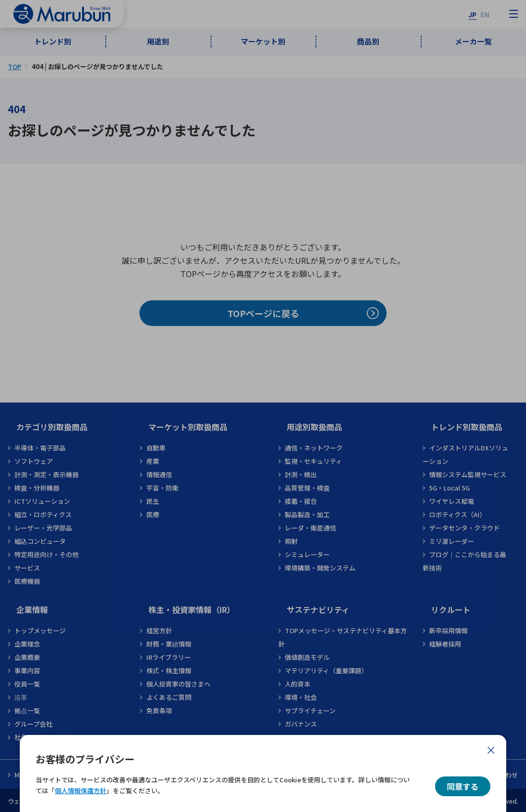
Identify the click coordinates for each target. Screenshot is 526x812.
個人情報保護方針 (81, 791)
